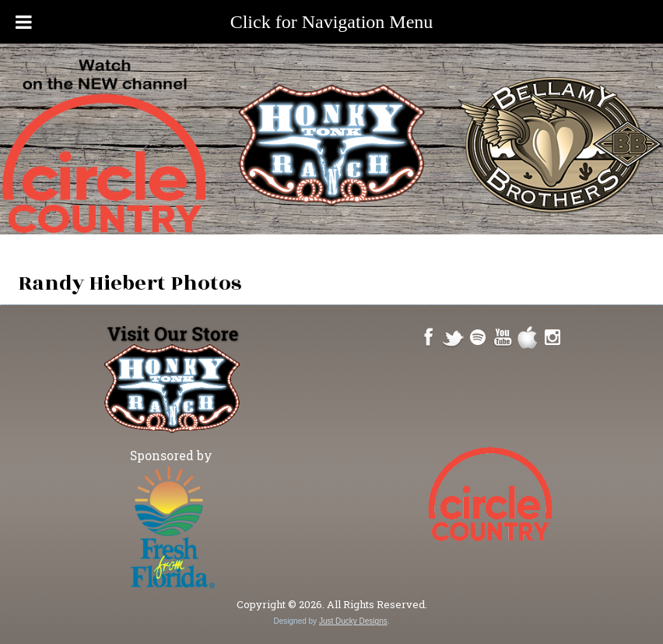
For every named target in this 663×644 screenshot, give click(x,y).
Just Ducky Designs (353, 621)
